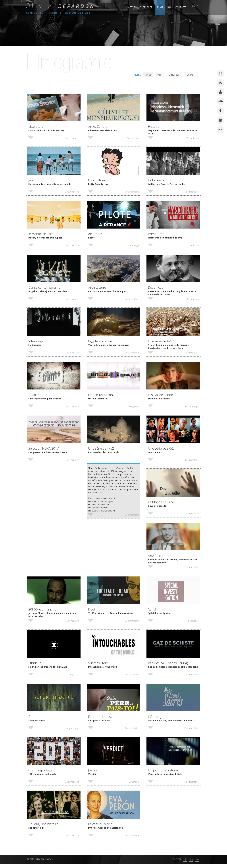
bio (170, 8)
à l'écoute (147, 8)
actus (132, 8)
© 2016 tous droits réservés (40, 863)
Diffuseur (175, 76)
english (196, 8)
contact (181, 8)
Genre (191, 76)
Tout (148, 76)
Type (160, 76)
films (161, 8)
